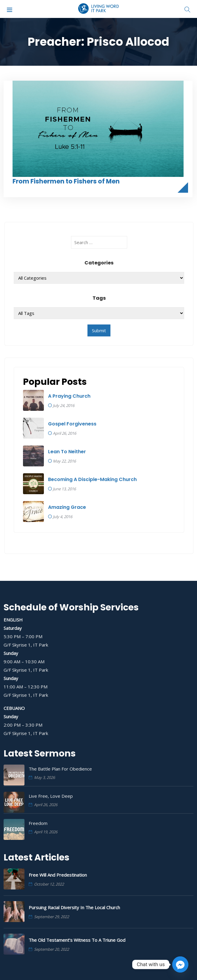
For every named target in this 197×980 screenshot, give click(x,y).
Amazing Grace (67, 507)
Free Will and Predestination (58, 875)
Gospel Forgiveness (72, 424)
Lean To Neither (67, 452)
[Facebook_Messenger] (180, 964)
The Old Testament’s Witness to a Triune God (77, 940)
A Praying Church (69, 396)
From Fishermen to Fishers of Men (66, 181)
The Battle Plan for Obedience (60, 769)
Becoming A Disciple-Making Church (92, 480)
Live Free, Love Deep (51, 796)
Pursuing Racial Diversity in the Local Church (74, 907)
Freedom (38, 823)
